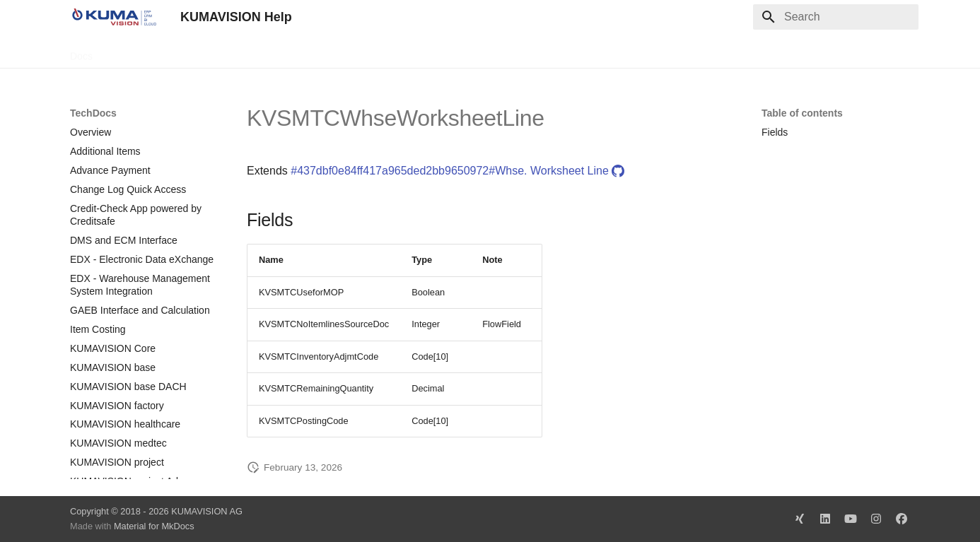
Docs (81, 52)
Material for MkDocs (154, 526)
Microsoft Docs (274, 52)
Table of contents (802, 113)
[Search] (836, 17)
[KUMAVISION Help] (114, 17)
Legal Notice (351, 52)
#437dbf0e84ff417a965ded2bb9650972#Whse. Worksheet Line (457, 171)
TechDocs (131, 52)
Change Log (197, 52)
